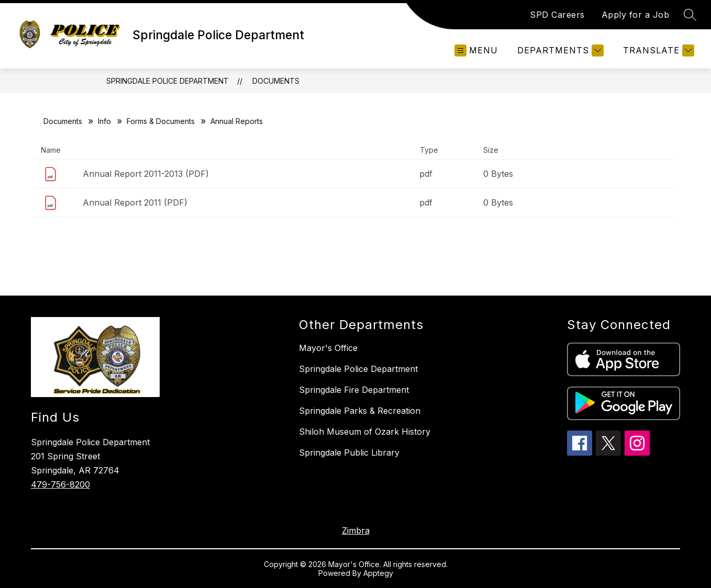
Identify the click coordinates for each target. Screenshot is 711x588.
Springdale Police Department (168, 81)
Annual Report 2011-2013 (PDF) (146, 174)
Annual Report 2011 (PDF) (135, 202)
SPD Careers (557, 15)
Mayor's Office (328, 348)
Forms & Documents (161, 121)
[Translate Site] (657, 50)
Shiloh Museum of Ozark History (365, 432)
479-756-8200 (60, 484)
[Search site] (690, 15)
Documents (276, 81)
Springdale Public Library (349, 453)
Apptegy (378, 573)
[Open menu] (476, 50)
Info (104, 121)
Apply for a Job (636, 15)
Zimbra (356, 530)
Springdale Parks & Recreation (360, 411)
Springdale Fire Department (354, 390)
